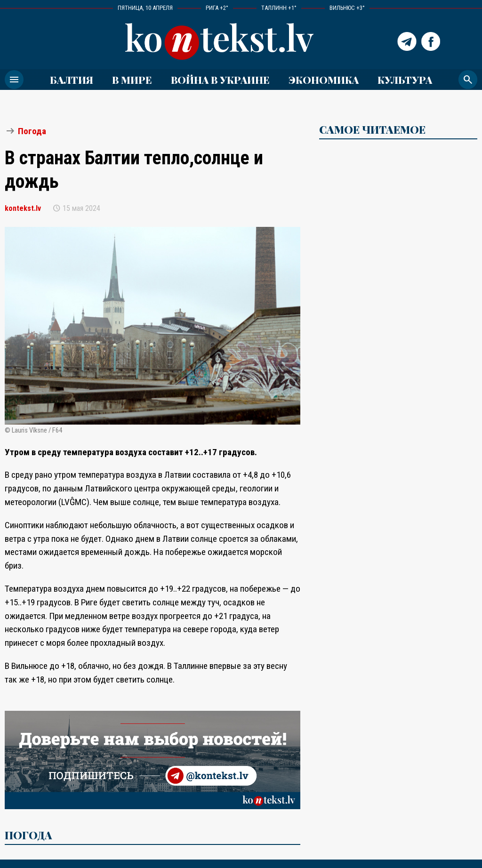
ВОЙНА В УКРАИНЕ (220, 80)
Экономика (324, 80)
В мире (132, 80)
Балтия (72, 80)
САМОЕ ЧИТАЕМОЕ (372, 129)
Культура (405, 80)
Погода (32, 131)
